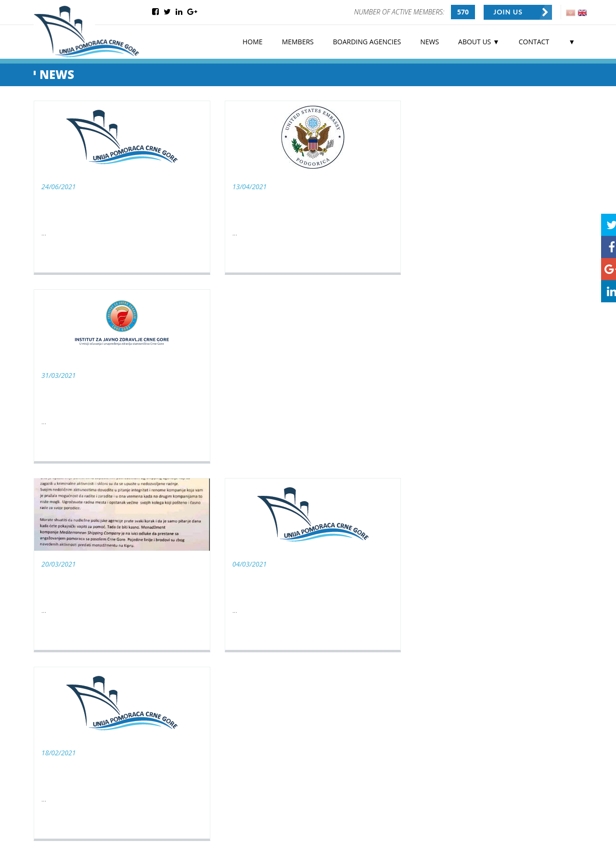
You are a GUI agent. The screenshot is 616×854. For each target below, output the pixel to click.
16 (359, 483)
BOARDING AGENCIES (367, 41)
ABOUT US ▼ (479, 41)
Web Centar (107, 838)
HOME (253, 41)
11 (280, 483)
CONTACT (534, 41)
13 (311, 483)
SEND (509, 660)
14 (327, 483)
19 (405, 483)
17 (374, 483)
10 (265, 483)
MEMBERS (298, 41)
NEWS (430, 41)
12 (296, 483)
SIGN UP (251, 774)
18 (389, 483)
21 (436, 483)
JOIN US (508, 12)
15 (343, 483)
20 (421, 483)
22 (452, 483)
